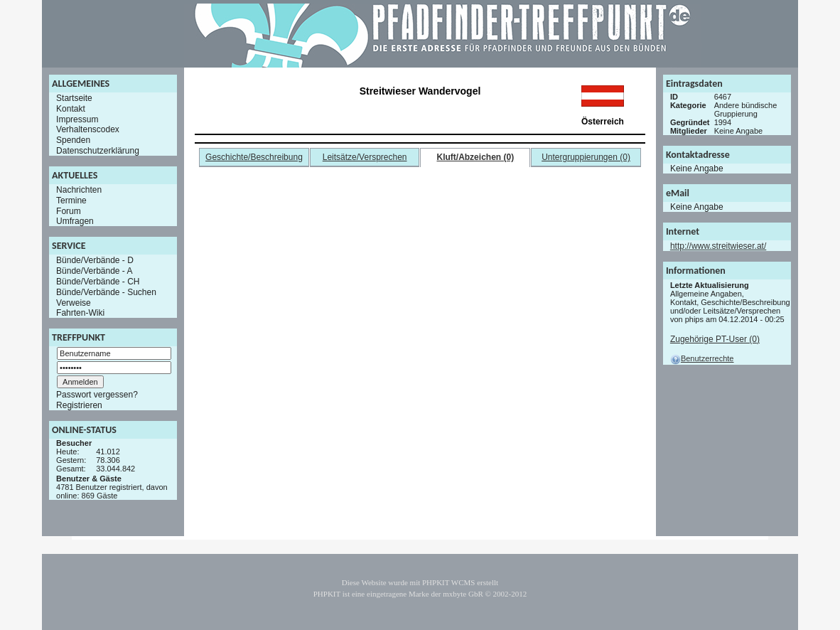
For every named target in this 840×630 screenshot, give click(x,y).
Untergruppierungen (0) (586, 157)
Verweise (74, 302)
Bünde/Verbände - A (94, 271)
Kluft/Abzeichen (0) (475, 157)
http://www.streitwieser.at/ (718, 246)
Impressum (77, 119)
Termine (71, 201)
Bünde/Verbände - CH (98, 282)
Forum (69, 210)
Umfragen (75, 221)
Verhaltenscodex (88, 129)
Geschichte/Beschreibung (254, 157)
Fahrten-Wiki (80, 313)
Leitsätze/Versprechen (365, 157)
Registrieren (79, 405)
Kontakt (71, 109)
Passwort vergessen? (97, 395)
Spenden (73, 140)
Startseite (74, 98)
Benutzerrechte (702, 358)
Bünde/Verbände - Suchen (106, 292)
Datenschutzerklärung (98, 151)
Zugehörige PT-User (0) (715, 339)
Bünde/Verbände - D (95, 260)
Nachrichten (79, 190)
